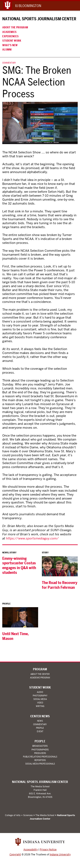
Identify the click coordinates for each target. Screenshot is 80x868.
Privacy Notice (48, 850)
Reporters (40, 760)
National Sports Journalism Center (39, 19)
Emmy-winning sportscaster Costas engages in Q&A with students (19, 565)
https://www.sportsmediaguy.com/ (32, 538)
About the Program (15, 27)
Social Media (40, 699)
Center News (40, 716)
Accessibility (31, 850)
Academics (9, 32)
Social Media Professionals (40, 764)
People (40, 741)
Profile (6, 604)
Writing (40, 706)
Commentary (9, 63)
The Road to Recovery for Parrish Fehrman (60, 585)
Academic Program (40, 678)
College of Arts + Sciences (19, 815)
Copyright (15, 855)
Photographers (40, 750)
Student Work (12, 41)
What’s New (10, 45)
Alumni (7, 49)
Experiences (10, 36)
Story (13, 553)
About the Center (40, 674)
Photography (40, 696)
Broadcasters (40, 746)
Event (40, 731)
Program (40, 669)
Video (40, 703)
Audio (40, 692)
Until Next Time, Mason (16, 636)
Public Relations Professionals (40, 757)
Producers (40, 753)
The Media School (45, 815)
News (5, 553)
